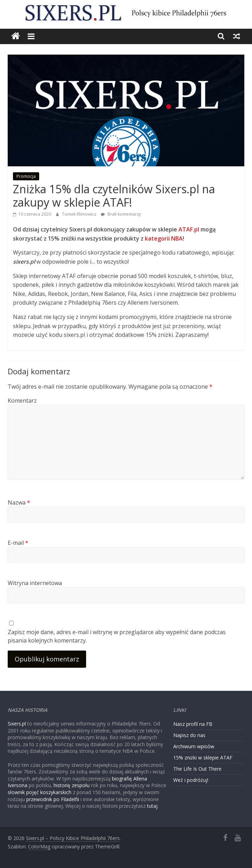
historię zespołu (72, 785)
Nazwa (19, 502)
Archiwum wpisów (194, 746)
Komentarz (22, 401)
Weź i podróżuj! (191, 780)
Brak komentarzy (121, 214)
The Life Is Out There (197, 769)
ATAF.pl (189, 229)
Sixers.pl (17, 724)
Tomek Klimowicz (80, 214)
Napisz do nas (189, 735)
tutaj (152, 806)
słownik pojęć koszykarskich (40, 792)
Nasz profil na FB (193, 724)
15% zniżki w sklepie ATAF (203, 758)
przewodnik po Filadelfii (53, 799)
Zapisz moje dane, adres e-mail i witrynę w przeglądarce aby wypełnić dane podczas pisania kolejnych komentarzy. (117, 636)
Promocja (26, 176)
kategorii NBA (164, 238)
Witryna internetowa (35, 583)
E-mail (18, 543)
